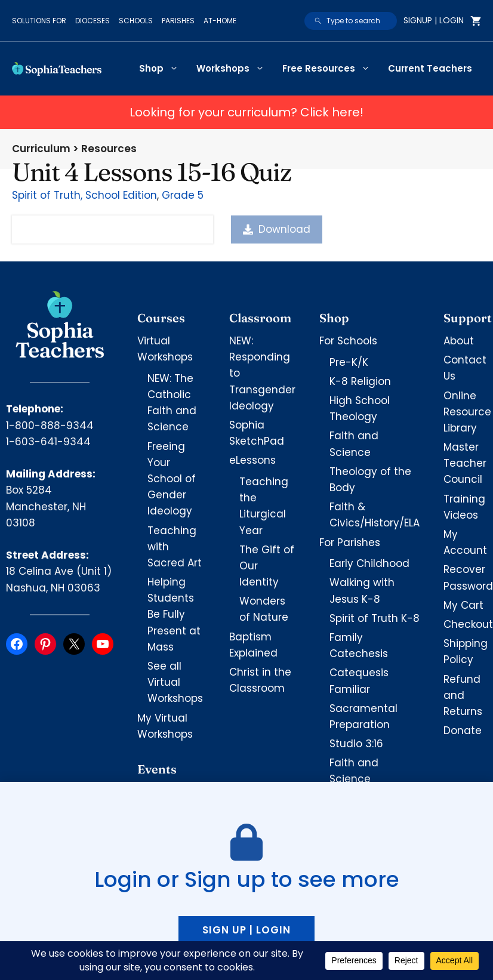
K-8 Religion (360, 381)
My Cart (463, 605)
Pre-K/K (349, 362)
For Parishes (350, 543)
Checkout (468, 624)
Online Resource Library (467, 412)
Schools (136, 21)
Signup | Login (434, 20)
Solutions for (39, 21)
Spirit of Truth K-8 (375, 618)
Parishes (178, 21)
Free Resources (331, 69)
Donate (463, 731)
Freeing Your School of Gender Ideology (172, 479)
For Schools (348, 341)
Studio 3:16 (356, 744)
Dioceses (93, 21)
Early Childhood (369, 563)
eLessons (252, 460)
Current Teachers (430, 68)
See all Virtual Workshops (175, 682)
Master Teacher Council (465, 463)
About (459, 341)
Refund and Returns (463, 695)
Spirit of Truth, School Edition (84, 195)
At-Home (220, 21)
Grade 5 (183, 195)
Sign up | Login (246, 930)
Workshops (235, 69)
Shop (163, 69)
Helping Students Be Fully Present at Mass (174, 614)
